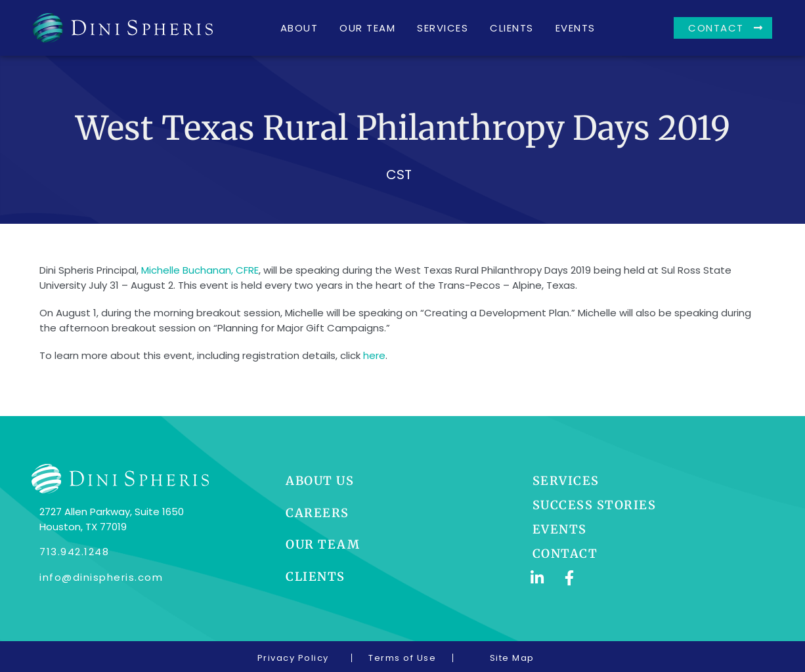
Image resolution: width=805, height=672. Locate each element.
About (299, 28)
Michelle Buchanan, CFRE (200, 270)
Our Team (367, 28)
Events (576, 28)
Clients (512, 28)
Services (443, 28)
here (374, 355)
